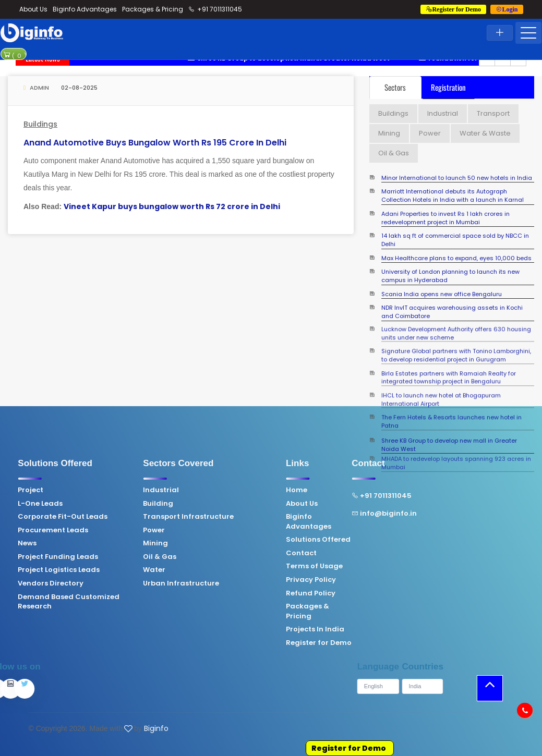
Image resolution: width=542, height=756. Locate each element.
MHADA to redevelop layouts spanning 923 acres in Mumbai (456, 451)
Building (99, 504)
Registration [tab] (448, 87)
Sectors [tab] (395, 87)
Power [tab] (430, 133)
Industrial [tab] (443, 113)
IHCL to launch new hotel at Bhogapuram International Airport (441, 391)
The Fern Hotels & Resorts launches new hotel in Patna (451, 413)
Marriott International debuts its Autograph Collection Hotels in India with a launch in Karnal (453, 196)
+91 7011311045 (215, 9)
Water (95, 570)
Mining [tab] (389, 133)
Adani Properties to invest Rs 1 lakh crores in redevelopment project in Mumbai (445, 218)
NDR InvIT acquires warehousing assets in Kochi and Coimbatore (452, 312)
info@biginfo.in (325, 514)
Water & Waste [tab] (485, 133)
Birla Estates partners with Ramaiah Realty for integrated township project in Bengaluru (449, 369)
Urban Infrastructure (122, 583)
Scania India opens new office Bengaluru (442, 294)
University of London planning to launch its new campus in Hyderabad (450, 276)
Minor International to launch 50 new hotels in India (457, 178)
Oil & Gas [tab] (394, 153)
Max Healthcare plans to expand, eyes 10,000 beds (456, 258)
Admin (36, 88)
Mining (97, 543)
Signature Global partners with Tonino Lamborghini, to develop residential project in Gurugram (456, 347)
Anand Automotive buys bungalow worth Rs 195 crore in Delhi (155, 143)
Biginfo (156, 728)
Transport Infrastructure (129, 517)
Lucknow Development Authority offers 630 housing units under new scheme (456, 325)
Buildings (40, 124)
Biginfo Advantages (85, 9)
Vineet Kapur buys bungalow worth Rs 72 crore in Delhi (172, 206)
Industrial (102, 490)
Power (95, 530)
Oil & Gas (101, 557)
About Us (33, 9)
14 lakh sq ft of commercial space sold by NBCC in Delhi (455, 240)
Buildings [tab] (393, 113)
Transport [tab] (493, 113)
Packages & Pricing (153, 9)
